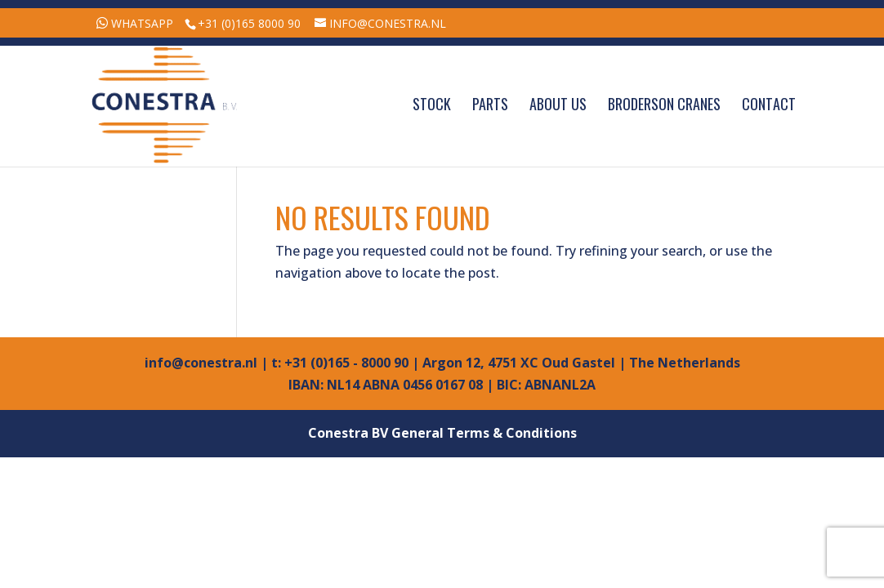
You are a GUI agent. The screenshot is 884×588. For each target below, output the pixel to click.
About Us (558, 106)
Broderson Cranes (664, 106)
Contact (769, 106)
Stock (432, 106)
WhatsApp (142, 23)
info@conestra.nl (201, 363)
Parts (490, 106)
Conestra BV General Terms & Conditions (442, 433)
